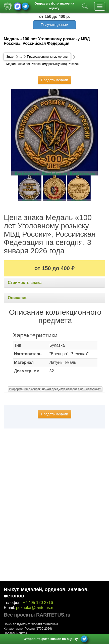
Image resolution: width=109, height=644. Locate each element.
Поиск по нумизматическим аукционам (31, 624)
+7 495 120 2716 (38, 603)
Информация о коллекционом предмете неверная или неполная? (55, 389)
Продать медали (55, 80)
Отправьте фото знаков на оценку (54, 5)
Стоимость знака (25, 283)
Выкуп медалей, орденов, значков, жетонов (46, 593)
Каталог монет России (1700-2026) (28, 629)
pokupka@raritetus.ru (35, 608)
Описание (18, 298)
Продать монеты (15, 633)
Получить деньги (54, 25)
